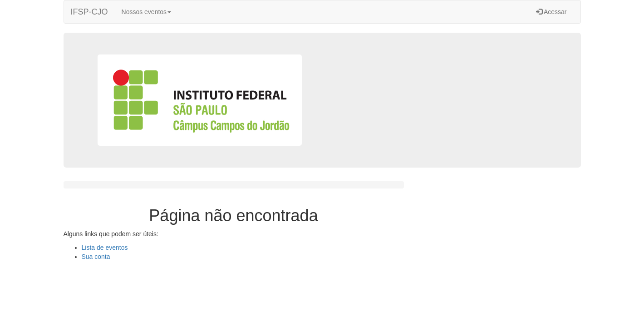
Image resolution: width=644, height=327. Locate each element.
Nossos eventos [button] (147, 12)
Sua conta (96, 257)
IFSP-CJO (89, 12)
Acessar (551, 12)
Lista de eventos (105, 248)
